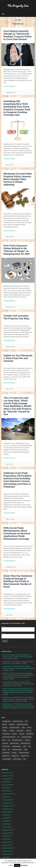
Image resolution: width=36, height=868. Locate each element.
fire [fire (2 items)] (18, 737)
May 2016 (6, 821)
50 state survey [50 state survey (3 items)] (6, 721)
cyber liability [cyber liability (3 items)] (20, 731)
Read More (24, 865)
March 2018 (7, 791)
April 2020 (6, 782)
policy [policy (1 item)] (26, 750)
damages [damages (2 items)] (22, 734)
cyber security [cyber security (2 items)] (6, 734)
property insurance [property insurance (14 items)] (24, 753)
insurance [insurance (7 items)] (5, 743)
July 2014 (6, 857)
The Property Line (18, 6)
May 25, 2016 (9, 165)
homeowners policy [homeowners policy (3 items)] (17, 740)
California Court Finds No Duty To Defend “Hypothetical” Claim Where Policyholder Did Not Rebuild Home (18, 684)
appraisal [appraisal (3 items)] (12, 724)
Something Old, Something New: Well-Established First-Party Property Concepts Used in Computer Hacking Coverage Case (17, 108)
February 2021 (7, 776)
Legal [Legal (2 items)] (4, 750)
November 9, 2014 (11, 567)
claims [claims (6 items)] (29, 728)
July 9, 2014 (9, 615)
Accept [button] (17, 865)
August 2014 (7, 854)
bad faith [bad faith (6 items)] (5, 728)
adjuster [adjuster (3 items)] (5, 724)
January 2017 (7, 803)
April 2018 (6, 788)
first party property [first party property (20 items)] (27, 737)
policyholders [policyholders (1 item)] (6, 753)
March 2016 (7, 827)
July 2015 (6, 836)
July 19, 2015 (9, 389)
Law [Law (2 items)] (30, 746)
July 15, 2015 (9, 464)
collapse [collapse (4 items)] (5, 731)
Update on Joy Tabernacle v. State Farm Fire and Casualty (18, 358)
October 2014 (7, 851)
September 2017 (8, 794)
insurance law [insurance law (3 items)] (6, 746)
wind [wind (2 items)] (25, 759)
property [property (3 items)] (14, 753)
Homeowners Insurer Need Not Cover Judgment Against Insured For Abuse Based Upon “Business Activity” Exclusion (19, 699)
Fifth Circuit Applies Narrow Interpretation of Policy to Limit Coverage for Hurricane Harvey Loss (17, 657)
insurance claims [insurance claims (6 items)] (25, 743)
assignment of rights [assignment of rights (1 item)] (22, 724)
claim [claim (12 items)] (23, 728)
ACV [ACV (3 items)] (26, 721)
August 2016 (7, 812)
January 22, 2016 (10, 347)
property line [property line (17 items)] (6, 756)
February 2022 (7, 773)
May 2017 (6, 797)
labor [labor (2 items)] (25, 746)
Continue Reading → (10, 86)
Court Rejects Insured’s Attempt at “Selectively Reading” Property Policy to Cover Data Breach (18, 35)
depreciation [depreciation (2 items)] (30, 734)
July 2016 (6, 815)
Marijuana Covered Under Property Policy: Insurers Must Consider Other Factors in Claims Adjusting (18, 179)
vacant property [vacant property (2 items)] (7, 759)
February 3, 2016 (10, 307)
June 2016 (6, 818)
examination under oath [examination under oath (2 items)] (9, 737)
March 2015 (7, 842)
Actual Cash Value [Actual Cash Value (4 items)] (18, 721)
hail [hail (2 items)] (9, 740)
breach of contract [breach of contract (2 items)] (15, 728)
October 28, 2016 (10, 92)
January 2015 (7, 845)
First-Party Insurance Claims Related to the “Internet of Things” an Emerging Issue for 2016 (17, 250)
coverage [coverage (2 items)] (12, 731)
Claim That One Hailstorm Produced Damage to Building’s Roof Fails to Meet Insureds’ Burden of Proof (18, 581)
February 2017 (7, 800)
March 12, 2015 (10, 519)
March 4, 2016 (10, 237)
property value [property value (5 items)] (25, 756)
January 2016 (7, 833)
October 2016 (7, 809)
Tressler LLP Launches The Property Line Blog (16, 317)
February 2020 (7, 785)
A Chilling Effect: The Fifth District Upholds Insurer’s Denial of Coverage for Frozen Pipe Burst (19, 667)
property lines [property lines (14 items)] (15, 756)
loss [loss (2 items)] (9, 750)
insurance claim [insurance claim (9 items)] (14, 743)
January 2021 (7, 779)
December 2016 (8, 806)
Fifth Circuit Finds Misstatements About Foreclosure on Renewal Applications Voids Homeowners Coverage (17, 533)
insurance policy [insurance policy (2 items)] (17, 746)
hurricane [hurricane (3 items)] (27, 740)
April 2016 (6, 824)
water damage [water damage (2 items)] (17, 759)
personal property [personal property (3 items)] (17, 750)
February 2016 (7, 830)
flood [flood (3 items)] (4, 740)
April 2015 (6, 839)
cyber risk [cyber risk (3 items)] (29, 731)
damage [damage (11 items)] (14, 734)
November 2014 (8, 848)
